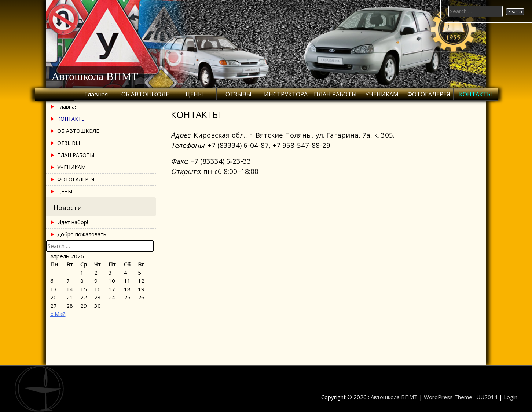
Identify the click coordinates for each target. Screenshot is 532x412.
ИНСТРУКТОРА (286, 94)
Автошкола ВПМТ (95, 76)
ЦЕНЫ (194, 94)
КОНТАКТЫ (476, 94)
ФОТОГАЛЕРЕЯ (429, 94)
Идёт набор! (73, 222)
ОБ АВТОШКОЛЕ (145, 94)
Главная (96, 94)
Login (511, 397)
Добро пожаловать (82, 234)
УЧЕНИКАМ (382, 94)
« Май (58, 314)
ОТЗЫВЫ (239, 94)
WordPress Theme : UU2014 (461, 397)
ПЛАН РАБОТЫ (335, 94)
